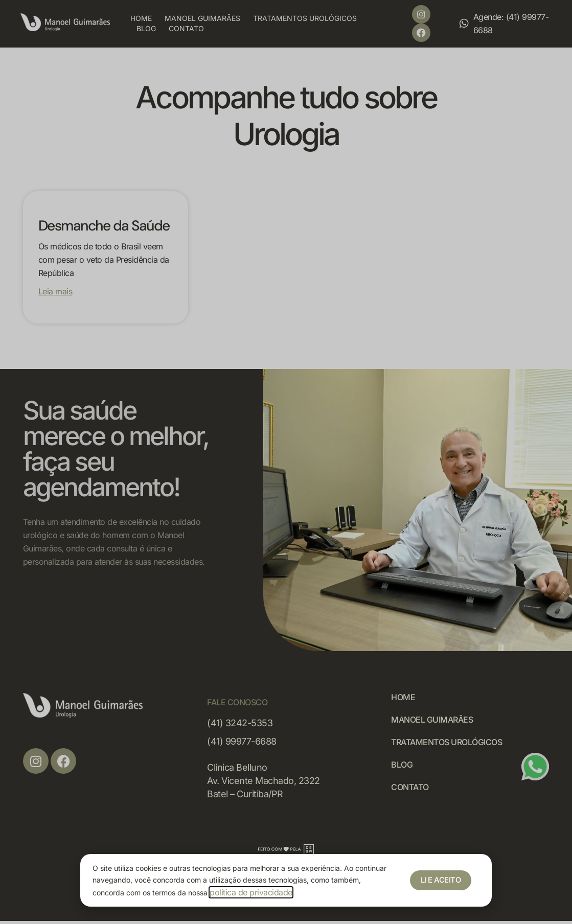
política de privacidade (251, 892)
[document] (286, 462)
